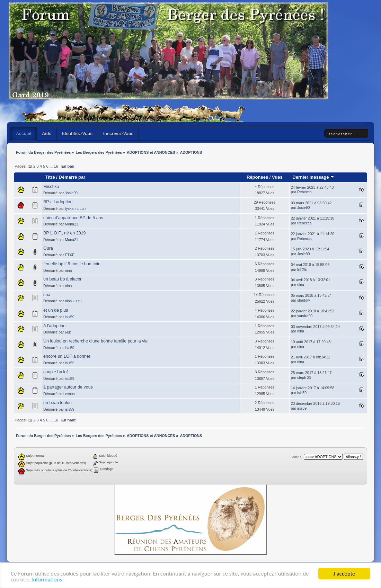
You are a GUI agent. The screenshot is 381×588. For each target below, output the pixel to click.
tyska (69, 208)
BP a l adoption (58, 202)
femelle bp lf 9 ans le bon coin (72, 264)
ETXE (70, 255)
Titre (50, 177)
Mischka (51, 187)
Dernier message (313, 177)
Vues (277, 177)
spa (47, 295)
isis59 (69, 317)
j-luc (68, 332)
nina (68, 270)
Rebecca (304, 192)
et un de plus (56, 310)
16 (56, 166)
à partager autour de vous (68, 387)
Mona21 (71, 224)
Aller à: (298, 457)
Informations (47, 580)
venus (70, 394)
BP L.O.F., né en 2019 (64, 233)
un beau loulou (57, 403)
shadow (304, 300)
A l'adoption (54, 326)
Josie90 (71, 193)
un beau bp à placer (62, 279)
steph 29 (304, 377)
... (52, 166)
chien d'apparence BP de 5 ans (73, 218)
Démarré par (72, 177)
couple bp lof (56, 372)
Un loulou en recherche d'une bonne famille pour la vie (95, 341)
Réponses (257, 177)
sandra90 (305, 316)
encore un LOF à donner (67, 356)
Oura (48, 248)
